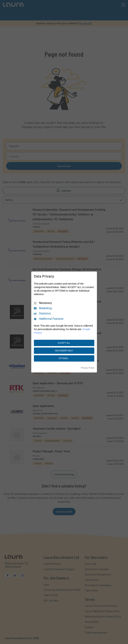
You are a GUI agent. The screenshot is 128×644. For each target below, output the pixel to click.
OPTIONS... (64, 358)
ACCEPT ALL (64, 343)
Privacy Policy (88, 368)
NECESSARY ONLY (64, 351)
